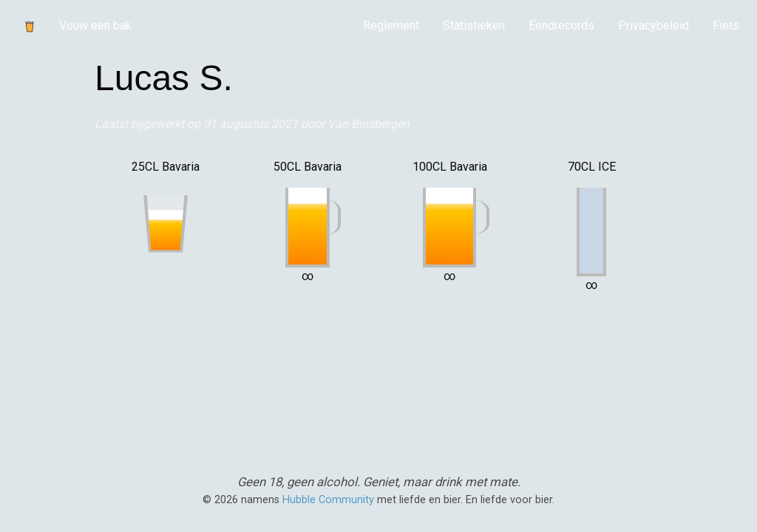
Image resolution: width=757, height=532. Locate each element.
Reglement (391, 25)
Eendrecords (561, 25)
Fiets (726, 25)
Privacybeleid (654, 25)
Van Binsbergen (369, 124)
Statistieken (474, 25)
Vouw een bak (95, 25)
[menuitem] (391, 26)
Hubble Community (328, 500)
